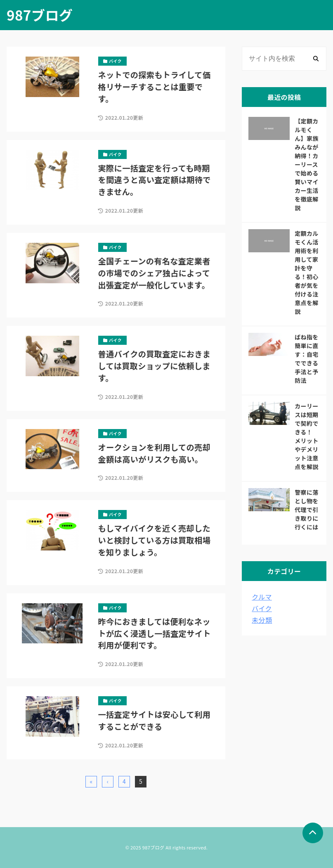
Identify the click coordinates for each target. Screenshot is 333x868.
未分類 (262, 620)
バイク (262, 608)
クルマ (262, 597)
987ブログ (40, 15)
